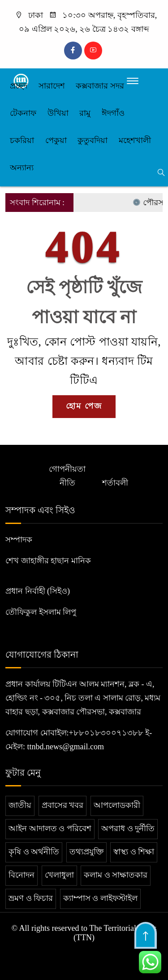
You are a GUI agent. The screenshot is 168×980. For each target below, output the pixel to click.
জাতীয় (20, 805)
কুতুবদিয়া (93, 140)
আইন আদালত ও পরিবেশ (50, 828)
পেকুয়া (56, 140)
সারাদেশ (52, 86)
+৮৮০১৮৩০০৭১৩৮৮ (106, 733)
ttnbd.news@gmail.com (66, 747)
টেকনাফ (23, 113)
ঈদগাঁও (113, 113)
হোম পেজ (84, 406)
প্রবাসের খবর (63, 805)
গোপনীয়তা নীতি (67, 476)
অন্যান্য (22, 168)
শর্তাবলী (115, 483)
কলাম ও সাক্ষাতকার (116, 875)
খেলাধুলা (59, 875)
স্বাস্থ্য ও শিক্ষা (134, 852)
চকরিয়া (22, 140)
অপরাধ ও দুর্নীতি (128, 828)
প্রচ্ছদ (19, 86)
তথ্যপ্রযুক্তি (86, 852)
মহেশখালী (135, 140)
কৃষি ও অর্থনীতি (34, 852)
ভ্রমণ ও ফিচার (31, 898)
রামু (85, 113)
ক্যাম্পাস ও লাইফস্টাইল (100, 898)
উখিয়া (58, 113)
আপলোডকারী (117, 805)
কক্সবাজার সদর (100, 86)
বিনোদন (22, 875)
